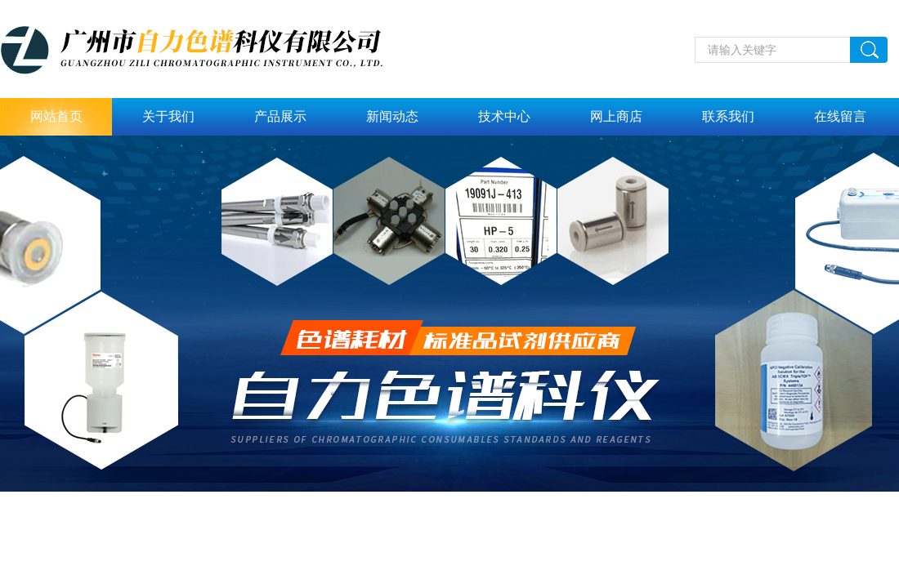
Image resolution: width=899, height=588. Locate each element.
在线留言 (840, 116)
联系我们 (728, 116)
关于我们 (168, 116)
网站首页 (56, 116)
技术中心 (504, 116)
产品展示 (280, 116)
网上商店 (616, 116)
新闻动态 (392, 116)
